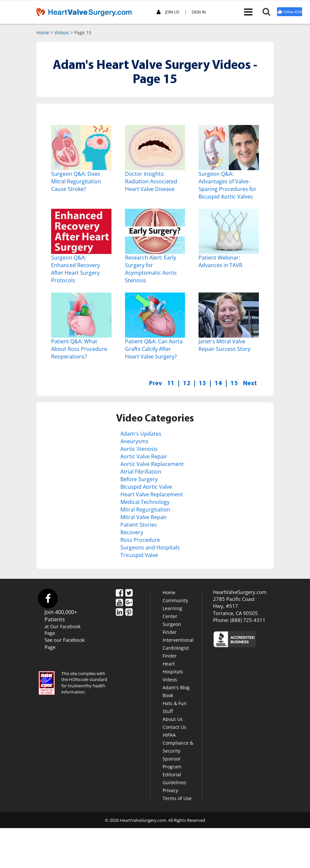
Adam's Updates (141, 434)
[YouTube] (119, 602)
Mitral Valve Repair (144, 516)
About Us (173, 718)
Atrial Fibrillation (141, 471)
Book (168, 694)
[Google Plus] (129, 602)
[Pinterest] (129, 611)
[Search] (269, 12)
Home (43, 32)
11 (171, 383)
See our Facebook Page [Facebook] (65, 643)
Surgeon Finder (172, 627)
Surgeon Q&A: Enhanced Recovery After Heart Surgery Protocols (76, 269)
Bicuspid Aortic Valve (146, 486)
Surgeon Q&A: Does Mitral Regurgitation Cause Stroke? (76, 181)
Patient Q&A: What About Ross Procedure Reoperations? (79, 349)
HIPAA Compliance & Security (178, 742)
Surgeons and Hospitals (150, 547)
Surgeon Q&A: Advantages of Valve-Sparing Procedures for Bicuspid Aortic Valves (228, 185)
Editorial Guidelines (174, 777)
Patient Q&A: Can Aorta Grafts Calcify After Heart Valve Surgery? (154, 349)
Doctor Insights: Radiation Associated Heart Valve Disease (151, 181)
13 (202, 383)
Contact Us (174, 726)
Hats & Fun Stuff (175, 706)
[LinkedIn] (119, 611)
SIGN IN (199, 12)
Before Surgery (139, 479)
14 (218, 383)
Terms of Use (177, 797)
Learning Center (172, 611)
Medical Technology (145, 501)
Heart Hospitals (173, 667)
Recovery (132, 532)
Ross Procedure (140, 539)
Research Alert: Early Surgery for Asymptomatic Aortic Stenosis (151, 269)
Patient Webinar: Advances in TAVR (220, 261)
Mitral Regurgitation (145, 509)
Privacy (170, 789)
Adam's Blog (176, 686)
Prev (155, 383)
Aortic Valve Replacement (152, 464)
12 (187, 383)
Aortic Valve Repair (144, 456)
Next (250, 383)
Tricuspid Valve (139, 554)
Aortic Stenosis (139, 449)
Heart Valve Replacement (152, 494)
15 (234, 383)
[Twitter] (129, 592)
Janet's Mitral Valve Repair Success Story (224, 345)
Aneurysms (134, 441)
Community (175, 599)
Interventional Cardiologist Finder (178, 647)
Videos (62, 32)
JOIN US (168, 12)
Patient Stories (139, 524)
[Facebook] (119, 592)
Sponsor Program (172, 762)
